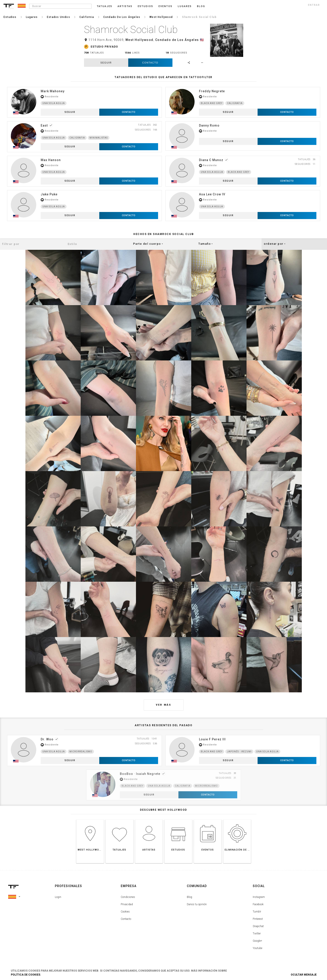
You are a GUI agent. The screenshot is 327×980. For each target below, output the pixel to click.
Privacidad (127, 904)
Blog (189, 897)
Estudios (145, 6)
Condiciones (128, 897)
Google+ (257, 941)
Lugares (185, 6)
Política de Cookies (26, 975)
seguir (106, 63)
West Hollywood (139, 40)
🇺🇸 (202, 40)
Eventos (165, 6)
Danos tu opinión (197, 904)
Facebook (258, 904)
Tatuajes (105, 6)
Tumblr (257, 912)
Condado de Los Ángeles (177, 40)
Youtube (257, 948)
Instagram (259, 897)
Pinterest (258, 919)
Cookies (125, 912)
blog (201, 6)
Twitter (257, 934)
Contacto (150, 63)
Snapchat (258, 926)
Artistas (125, 6)
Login (58, 897)
